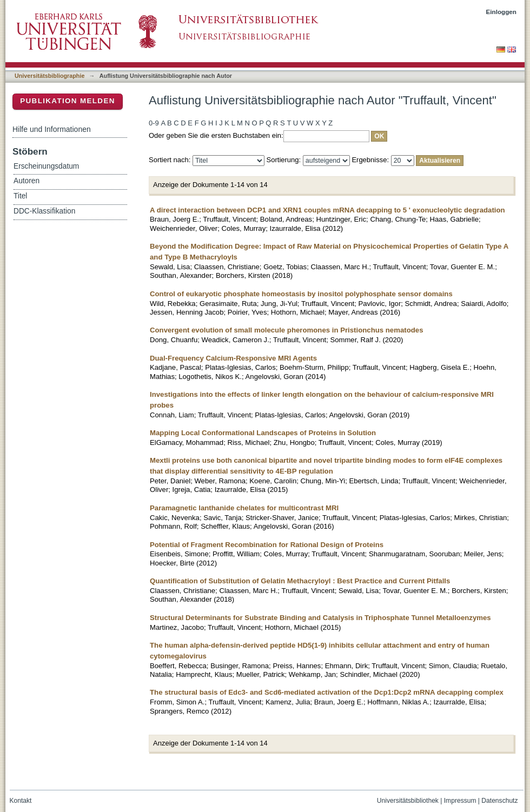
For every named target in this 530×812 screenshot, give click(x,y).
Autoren (27, 181)
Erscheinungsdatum (46, 166)
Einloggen (502, 12)
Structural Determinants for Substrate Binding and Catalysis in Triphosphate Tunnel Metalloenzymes (320, 618)
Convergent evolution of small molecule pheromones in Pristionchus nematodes (286, 330)
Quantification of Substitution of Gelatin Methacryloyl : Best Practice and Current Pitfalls (300, 581)
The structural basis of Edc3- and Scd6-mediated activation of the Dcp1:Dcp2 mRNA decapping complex (327, 692)
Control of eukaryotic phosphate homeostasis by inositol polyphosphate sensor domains (301, 294)
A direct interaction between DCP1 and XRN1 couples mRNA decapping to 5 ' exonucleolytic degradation (327, 210)
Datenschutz (499, 801)
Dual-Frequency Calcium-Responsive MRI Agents (233, 358)
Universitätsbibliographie (49, 76)
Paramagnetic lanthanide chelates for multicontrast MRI (244, 508)
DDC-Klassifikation (44, 211)
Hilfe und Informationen (52, 129)
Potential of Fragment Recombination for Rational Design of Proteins (267, 545)
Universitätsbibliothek (408, 801)
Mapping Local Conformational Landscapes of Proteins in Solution (263, 433)
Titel (20, 196)
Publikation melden (68, 101)
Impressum (460, 801)
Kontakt (21, 801)
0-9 (154, 123)
